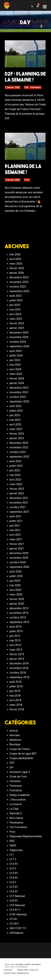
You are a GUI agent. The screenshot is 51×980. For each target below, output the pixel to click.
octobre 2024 (18, 342)
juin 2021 (15, 526)
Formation (16, 790)
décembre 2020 (19, 553)
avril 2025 (15, 314)
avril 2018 (15, 700)
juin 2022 (15, 470)
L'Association (18, 800)
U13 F (13, 868)
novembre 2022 (19, 447)
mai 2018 (15, 696)
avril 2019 (15, 645)
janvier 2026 (17, 273)
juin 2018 (15, 691)
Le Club (14, 809)
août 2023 (16, 406)
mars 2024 (16, 374)
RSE (12, 841)
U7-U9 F (14, 924)
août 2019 (16, 627)
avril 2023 (15, 424)
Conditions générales (16, 973)
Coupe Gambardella (21, 758)
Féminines (35, 87)
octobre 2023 (18, 397)
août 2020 (16, 572)
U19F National (18, 914)
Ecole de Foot (18, 777)
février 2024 (17, 378)
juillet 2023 (16, 411)
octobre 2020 (18, 562)
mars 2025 (16, 319)
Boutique (15, 744)
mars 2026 (16, 264)
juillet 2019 (16, 631)
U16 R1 (14, 891)
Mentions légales (28, 970)
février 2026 (17, 268)
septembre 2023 (19, 401)
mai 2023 (15, 420)
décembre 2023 (19, 388)
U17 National (17, 896)
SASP (13, 846)
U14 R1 (14, 878)
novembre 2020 (19, 558)
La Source (16, 804)
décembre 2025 (19, 277)
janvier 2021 (17, 549)
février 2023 (17, 434)
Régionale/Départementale (26, 836)
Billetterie (15, 740)
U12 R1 (14, 864)
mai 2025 (15, 310)
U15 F (13, 882)
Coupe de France (20, 749)
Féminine (15, 781)
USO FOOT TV (18, 928)
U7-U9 (13, 919)
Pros (27, 180)
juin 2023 (15, 415)
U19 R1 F (15, 910)
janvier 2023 (17, 438)
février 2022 (17, 489)
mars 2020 (16, 594)
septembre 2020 (19, 567)
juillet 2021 (16, 521)
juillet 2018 (16, 686)
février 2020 (17, 599)
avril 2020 (15, 590)
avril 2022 (15, 480)
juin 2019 (15, 636)
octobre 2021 (18, 507)
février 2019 (17, 654)
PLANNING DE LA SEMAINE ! (23, 169)
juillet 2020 (16, 576)
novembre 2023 (19, 392)
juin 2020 (15, 581)
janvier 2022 (17, 493)
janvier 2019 (17, 659)
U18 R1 (14, 901)
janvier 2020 (17, 604)
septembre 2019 (19, 622)
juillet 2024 (16, 356)
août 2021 (16, 516)
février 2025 (17, 323)
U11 (12, 855)
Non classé (16, 818)
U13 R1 (14, 873)
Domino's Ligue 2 (20, 772)
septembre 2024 (19, 346)
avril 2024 (15, 369)
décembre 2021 (19, 498)
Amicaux (15, 735)
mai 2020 (15, 585)
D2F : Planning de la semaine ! (25, 77)
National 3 (16, 813)
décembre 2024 (19, 333)
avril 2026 (15, 259)
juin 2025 (15, 305)
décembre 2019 (19, 608)
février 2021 (17, 544)
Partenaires (16, 823)
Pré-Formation (18, 827)
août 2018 (16, 682)
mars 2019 (16, 650)
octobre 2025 (18, 287)
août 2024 (16, 351)
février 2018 (17, 709)
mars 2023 (16, 429)
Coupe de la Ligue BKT (23, 754)
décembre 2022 (19, 443)
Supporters (16, 850)
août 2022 (16, 461)
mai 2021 (15, 530)
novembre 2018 (19, 668)
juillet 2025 (16, 300)
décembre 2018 (19, 663)
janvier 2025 (17, 328)
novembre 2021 (19, 503)
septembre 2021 (19, 512)
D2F (26, 87)
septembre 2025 (19, 291)
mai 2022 (15, 475)
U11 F (13, 859)
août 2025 (16, 296)
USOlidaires (16, 933)
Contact (8, 970)
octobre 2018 (18, 673)
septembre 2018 (19, 677)
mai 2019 (15, 640)
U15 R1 (14, 887)
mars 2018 (16, 705)
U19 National (17, 905)
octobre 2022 (18, 452)
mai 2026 (15, 254)
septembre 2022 (19, 457)
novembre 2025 (19, 282)
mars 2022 (16, 484)
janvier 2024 (17, 383)
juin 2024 (15, 360)
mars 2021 (16, 539)
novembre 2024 (19, 337)
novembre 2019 (19, 613)
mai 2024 (15, 365)
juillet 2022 (16, 466)
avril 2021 (15, 535)
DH (11, 767)
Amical (14, 731)
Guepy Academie (20, 795)
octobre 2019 (18, 617)
